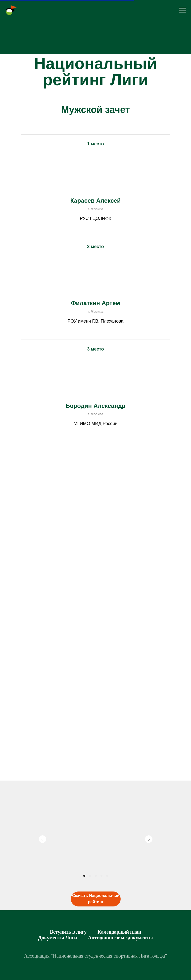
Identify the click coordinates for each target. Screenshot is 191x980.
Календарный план (119, 932)
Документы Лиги (57, 938)
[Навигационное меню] (183, 10)
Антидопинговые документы (120, 938)
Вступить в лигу (68, 932)
